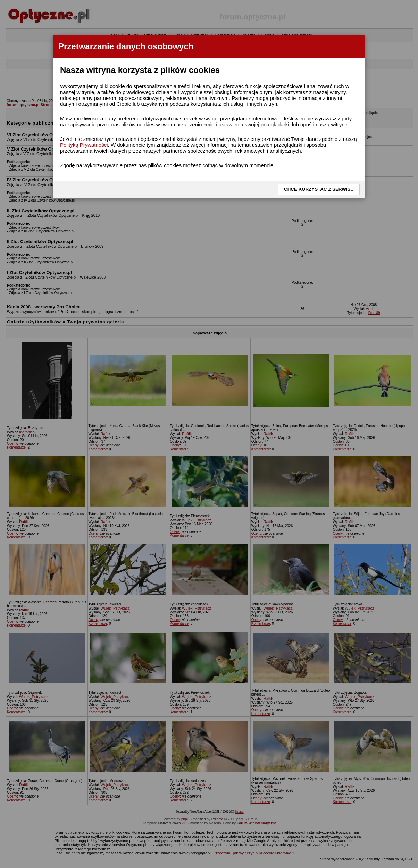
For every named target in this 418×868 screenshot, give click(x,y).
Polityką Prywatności (84, 145)
